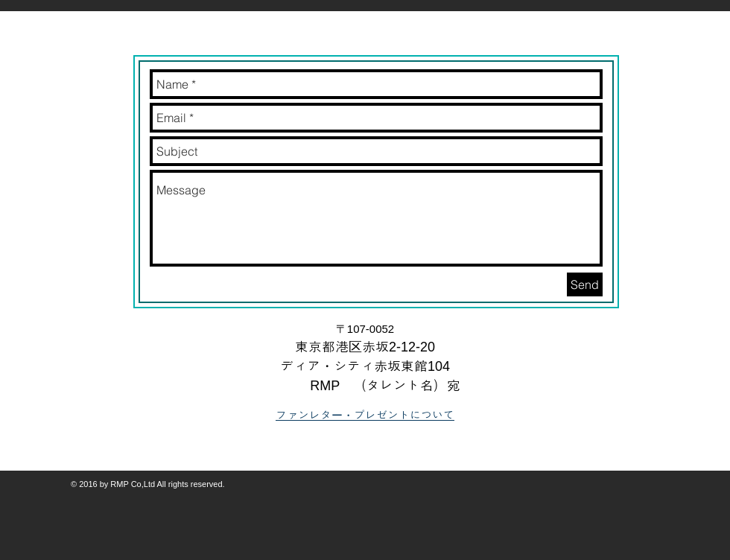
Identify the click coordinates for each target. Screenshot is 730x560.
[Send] (585, 284)
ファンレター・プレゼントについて (365, 415)
